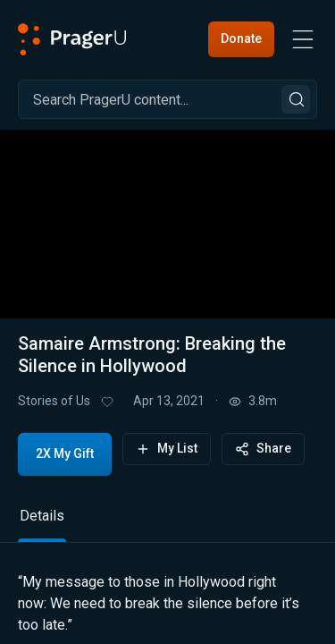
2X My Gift (65, 453)
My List (167, 449)
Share (263, 449)
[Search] (167, 99)
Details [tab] (42, 516)
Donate (241, 38)
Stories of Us (54, 401)
